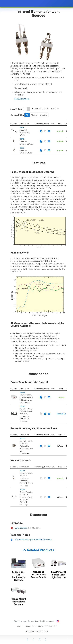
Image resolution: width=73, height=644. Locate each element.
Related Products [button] (41, 550)
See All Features (22, 99)
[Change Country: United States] (58, 621)
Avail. (60, 123)
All (27, 115)
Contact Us (61, 414)
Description (24, 123)
